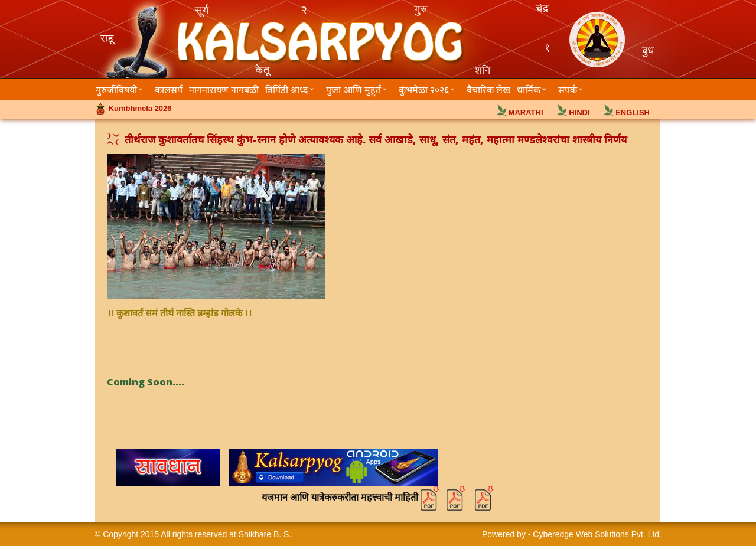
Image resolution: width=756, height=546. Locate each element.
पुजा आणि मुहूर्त (353, 90)
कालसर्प (169, 90)
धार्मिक (529, 90)
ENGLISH (633, 112)
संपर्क (568, 90)
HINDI (579, 112)
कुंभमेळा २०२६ (424, 90)
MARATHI (526, 112)
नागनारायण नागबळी (224, 90)
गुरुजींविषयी (116, 90)
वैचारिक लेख (488, 90)
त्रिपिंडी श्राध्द (287, 90)
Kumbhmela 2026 (140, 108)
